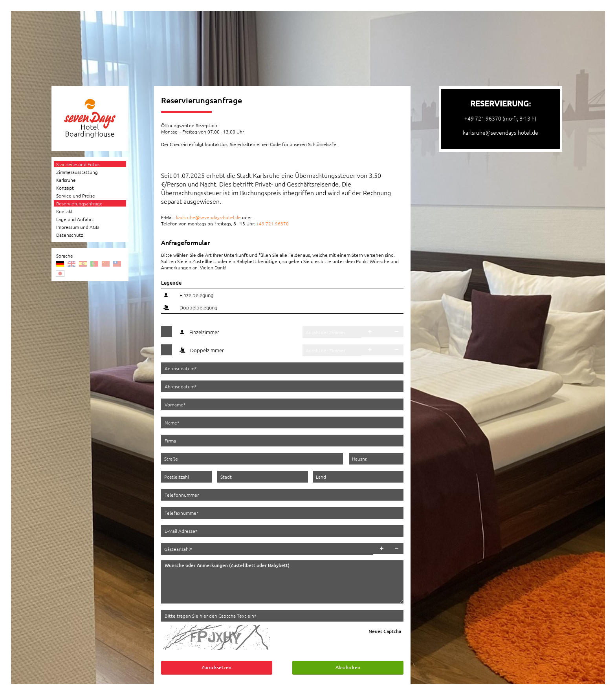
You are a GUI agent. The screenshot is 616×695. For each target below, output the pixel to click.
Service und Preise (76, 196)
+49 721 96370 (272, 223)
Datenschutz (70, 235)
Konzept (65, 188)
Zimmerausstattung (77, 172)
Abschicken (348, 667)
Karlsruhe (66, 180)
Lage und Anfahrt (75, 219)
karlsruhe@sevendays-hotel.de (208, 217)
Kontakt (65, 211)
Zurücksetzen (216, 667)
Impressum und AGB (78, 227)
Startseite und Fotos (78, 164)
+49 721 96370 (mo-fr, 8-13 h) (500, 118)
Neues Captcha (385, 631)
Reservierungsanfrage (79, 203)
